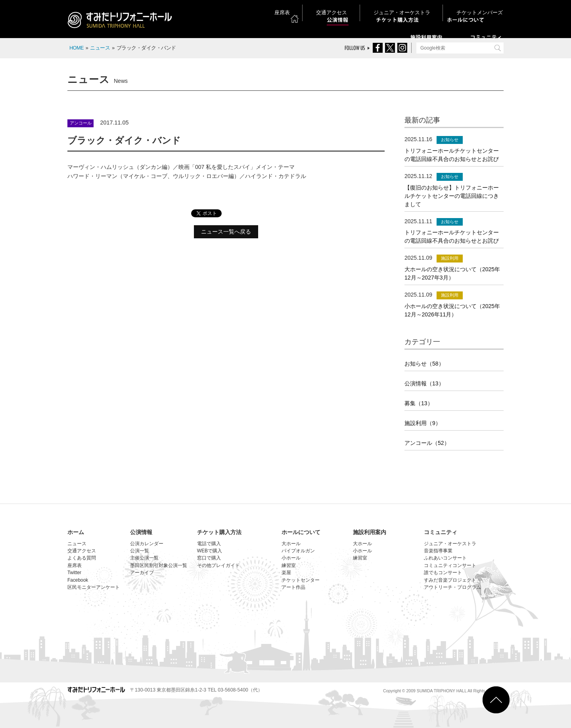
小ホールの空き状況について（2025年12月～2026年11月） (452, 310)
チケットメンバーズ (481, 8)
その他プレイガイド (218, 565)
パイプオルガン (298, 551)
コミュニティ (441, 532)
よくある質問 (82, 558)
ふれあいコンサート (445, 558)
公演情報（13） (424, 383)
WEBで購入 (210, 551)
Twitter (74, 573)
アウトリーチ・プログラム (452, 587)
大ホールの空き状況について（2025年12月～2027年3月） (452, 273)
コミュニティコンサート (450, 565)
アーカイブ (142, 573)
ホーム (76, 532)
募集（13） (419, 403)
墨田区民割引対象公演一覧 (159, 565)
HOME (77, 48)
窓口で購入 (209, 558)
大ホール (291, 544)
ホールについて (301, 532)
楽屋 (286, 573)
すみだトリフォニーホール (121, 21)
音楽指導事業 (438, 551)
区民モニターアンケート (94, 587)
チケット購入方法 (219, 532)
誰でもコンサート (443, 573)
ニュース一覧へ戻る (226, 232)
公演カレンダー (147, 544)
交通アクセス (372, 8)
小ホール (291, 558)
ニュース (100, 48)
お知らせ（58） (424, 364)
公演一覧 (140, 551)
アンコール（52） (427, 443)
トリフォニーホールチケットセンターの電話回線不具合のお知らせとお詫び (452, 155)
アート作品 (293, 587)
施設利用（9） (423, 423)
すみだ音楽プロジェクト (450, 580)
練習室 (289, 565)
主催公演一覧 (144, 558)
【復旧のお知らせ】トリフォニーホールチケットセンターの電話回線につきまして (452, 196)
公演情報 (141, 532)
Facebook (78, 580)
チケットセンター (301, 580)
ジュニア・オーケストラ (423, 8)
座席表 (340, 8)
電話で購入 (209, 544)
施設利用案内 (370, 532)
